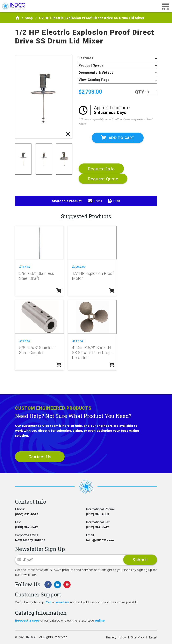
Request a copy (27, 621)
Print (114, 201)
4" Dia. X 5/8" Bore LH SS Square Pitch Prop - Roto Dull (92, 353)
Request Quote (103, 179)
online (100, 621)
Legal (153, 637)
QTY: (140, 92)
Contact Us (40, 457)
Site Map (137, 637)
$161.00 (24, 267)
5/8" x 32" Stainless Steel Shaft (37, 276)
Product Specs (91, 65)
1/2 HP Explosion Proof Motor (93, 276)
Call (48, 602)
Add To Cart (118, 138)
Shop (29, 18)
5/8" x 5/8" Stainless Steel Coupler (37, 350)
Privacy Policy (116, 637)
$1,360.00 (78, 267)
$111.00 (77, 341)
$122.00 (24, 341)
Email (95, 201)
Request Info (101, 169)
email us (62, 602)
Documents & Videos (96, 73)
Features (86, 58)
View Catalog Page (94, 80)
